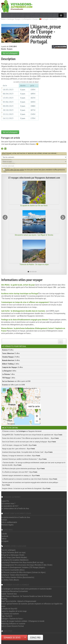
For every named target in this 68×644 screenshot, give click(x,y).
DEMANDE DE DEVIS (12, 638)
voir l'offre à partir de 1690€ (13, 385)
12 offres (11, 364)
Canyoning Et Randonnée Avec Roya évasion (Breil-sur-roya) (22, 562)
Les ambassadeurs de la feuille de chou (15, 508)
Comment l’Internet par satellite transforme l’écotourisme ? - (24, 459)
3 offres (9, 378)
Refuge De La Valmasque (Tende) (13, 555)
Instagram (5, 541)
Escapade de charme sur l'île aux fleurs (34, 205)
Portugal (45, 19)
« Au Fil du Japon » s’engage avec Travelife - (19, 445)
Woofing (4, 599)
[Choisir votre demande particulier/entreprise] (25, 638)
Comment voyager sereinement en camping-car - (21, 475)
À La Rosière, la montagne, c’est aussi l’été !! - (20, 472)
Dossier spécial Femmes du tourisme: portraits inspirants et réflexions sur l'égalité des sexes (32, 605)
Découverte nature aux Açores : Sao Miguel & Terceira (34, 235)
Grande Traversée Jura (9, 594)
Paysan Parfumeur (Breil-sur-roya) (13, 552)
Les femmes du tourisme (10, 614)
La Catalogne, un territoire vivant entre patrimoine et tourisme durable (26, 589)
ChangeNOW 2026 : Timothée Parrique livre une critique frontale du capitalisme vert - (32, 435)
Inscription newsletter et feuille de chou (16, 517)
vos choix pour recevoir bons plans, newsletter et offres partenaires (34, 170)
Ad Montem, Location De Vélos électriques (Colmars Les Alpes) (23, 572)
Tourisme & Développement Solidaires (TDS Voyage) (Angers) (23, 567)
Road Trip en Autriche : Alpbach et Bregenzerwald (19, 601)
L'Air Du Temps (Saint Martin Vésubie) (14, 557)
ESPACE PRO (35, 638)
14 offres (11, 360)
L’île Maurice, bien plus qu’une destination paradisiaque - (23, 468)
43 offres (8, 350)
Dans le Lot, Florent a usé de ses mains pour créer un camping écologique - (29, 442)
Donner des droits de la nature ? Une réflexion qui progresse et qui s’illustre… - (30, 438)
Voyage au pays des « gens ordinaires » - (19, 449)
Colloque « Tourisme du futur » (12, 619)
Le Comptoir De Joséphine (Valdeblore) (15, 560)
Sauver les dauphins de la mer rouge (14, 611)
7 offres (8, 374)
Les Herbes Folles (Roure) (10, 580)
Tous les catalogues (8, 550)
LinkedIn (4, 534)
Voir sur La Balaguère (10, 53)
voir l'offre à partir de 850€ (16, 381)
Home (3, 19)
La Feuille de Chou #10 (9, 609)
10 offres (12, 367)
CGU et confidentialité (9, 522)
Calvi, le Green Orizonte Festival (12, 626)
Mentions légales (7, 525)
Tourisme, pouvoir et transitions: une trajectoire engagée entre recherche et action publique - (30, 484)
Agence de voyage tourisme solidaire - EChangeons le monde (23, 621)
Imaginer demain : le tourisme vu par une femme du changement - (26, 488)
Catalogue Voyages (14, 19)
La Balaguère (27, 19)
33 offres (11, 353)
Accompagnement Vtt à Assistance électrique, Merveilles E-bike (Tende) (27, 565)
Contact (4, 520)
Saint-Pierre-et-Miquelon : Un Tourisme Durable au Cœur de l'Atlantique (27, 596)
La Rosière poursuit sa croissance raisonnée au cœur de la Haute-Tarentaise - (30, 479)
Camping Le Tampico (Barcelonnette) (14, 575)
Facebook (5, 536)
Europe (35, 19)
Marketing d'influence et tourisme (13, 623)
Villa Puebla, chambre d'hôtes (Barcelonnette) (18, 577)
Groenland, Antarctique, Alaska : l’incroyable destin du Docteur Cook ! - (27, 452)
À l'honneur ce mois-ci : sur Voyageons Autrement (22, 431)
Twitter (4, 539)
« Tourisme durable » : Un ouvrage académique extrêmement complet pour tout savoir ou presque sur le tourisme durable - (34, 464)
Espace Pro (5, 501)
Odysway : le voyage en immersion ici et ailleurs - (21, 456)
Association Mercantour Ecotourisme (14, 591)
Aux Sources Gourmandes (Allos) (13, 570)
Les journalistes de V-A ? (10, 506)
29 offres (11, 357)
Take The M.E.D (7, 616)
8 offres (9, 371)
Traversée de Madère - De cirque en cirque (34, 264)
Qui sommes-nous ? (8, 503)
